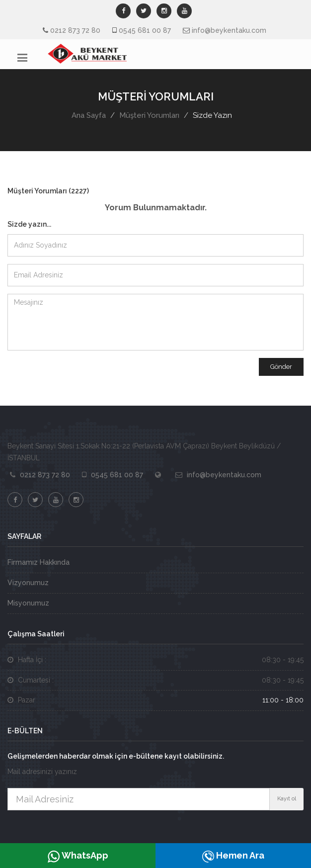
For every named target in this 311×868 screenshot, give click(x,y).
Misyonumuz (28, 603)
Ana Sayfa (89, 115)
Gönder (281, 367)
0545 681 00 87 (145, 30)
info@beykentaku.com (229, 30)
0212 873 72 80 (75, 30)
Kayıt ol (287, 799)
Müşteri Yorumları (149, 115)
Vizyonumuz (28, 583)
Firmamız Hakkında (39, 562)
